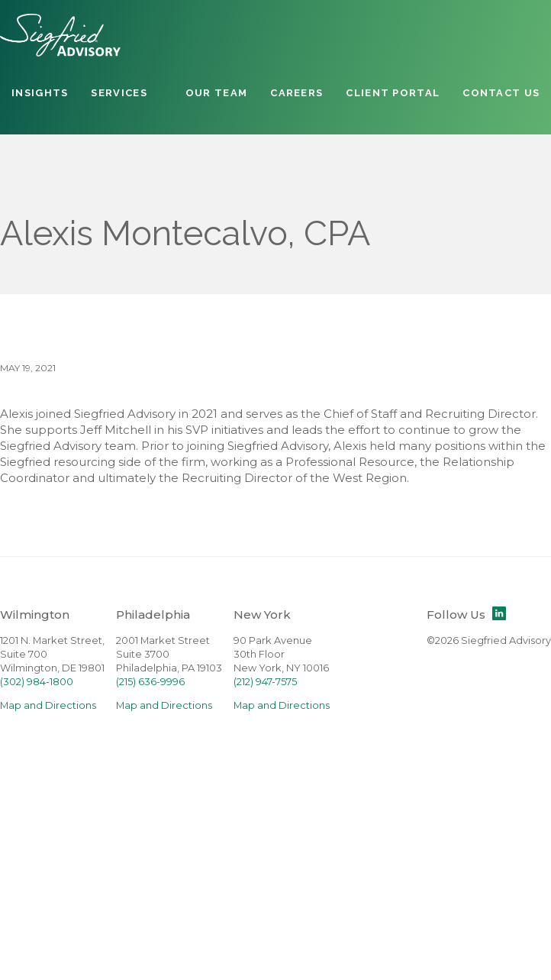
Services (119, 93)
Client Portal (393, 93)
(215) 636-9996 (150, 682)
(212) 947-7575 (265, 682)
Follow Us (466, 615)
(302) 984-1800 (37, 682)
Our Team (216, 93)
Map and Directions (48, 705)
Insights (40, 93)
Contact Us (501, 93)
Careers (296, 93)
